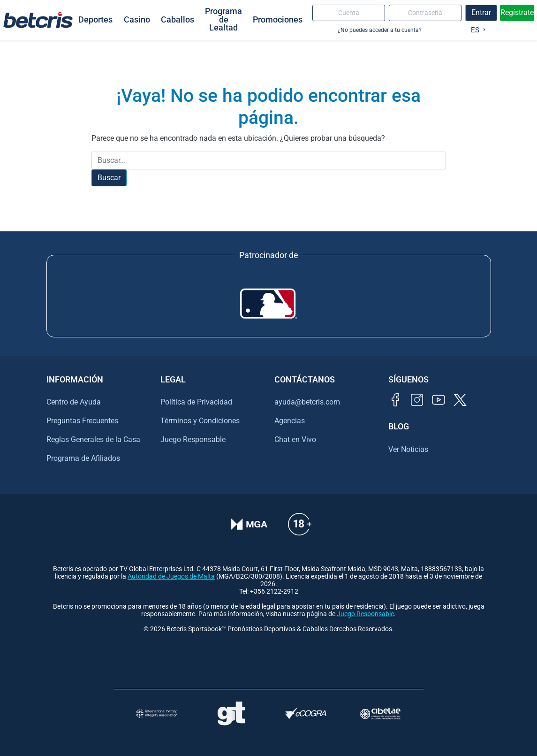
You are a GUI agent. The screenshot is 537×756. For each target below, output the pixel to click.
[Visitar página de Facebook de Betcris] (395, 400)
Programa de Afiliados (83, 458)
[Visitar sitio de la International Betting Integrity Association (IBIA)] (157, 714)
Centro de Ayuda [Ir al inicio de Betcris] (74, 402)
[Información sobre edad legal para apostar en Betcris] (300, 524)
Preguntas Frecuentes (82, 421)
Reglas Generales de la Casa (93, 439)
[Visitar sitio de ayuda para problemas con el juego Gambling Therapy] (231, 713)
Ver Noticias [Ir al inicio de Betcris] (408, 449)
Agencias (290, 421)
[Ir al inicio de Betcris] (38, 20)
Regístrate (517, 12)
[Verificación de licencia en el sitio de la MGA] (249, 524)
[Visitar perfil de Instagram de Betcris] (417, 400)
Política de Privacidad (196, 402)
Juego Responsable (193, 439)
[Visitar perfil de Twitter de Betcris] (460, 400)
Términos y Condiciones (200, 421)
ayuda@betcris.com (307, 402)
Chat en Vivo (295, 440)
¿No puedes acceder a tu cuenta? (380, 30)
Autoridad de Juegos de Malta (171, 577)
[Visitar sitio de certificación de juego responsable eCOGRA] (306, 714)
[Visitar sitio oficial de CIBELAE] (381, 714)
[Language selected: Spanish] (476, 28)
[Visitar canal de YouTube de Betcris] (439, 400)
